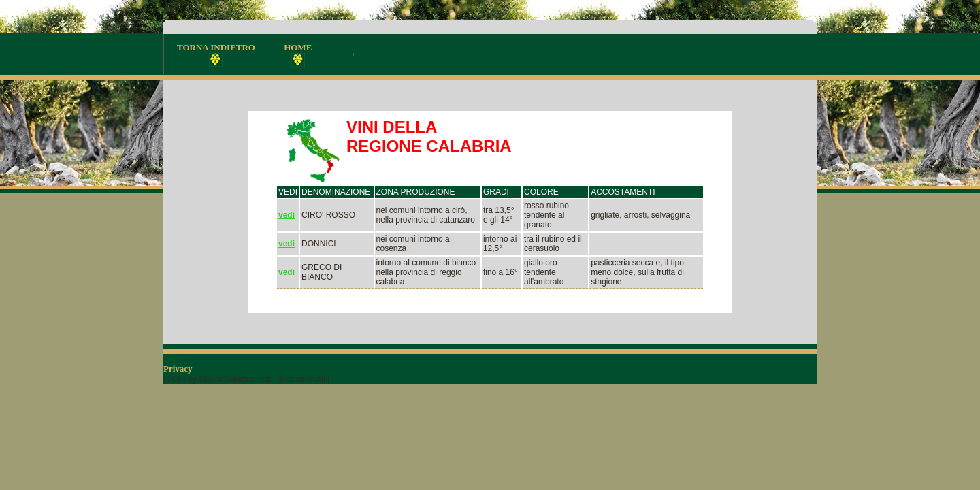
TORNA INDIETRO (216, 54)
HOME (298, 54)
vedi (287, 215)
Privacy (179, 369)
